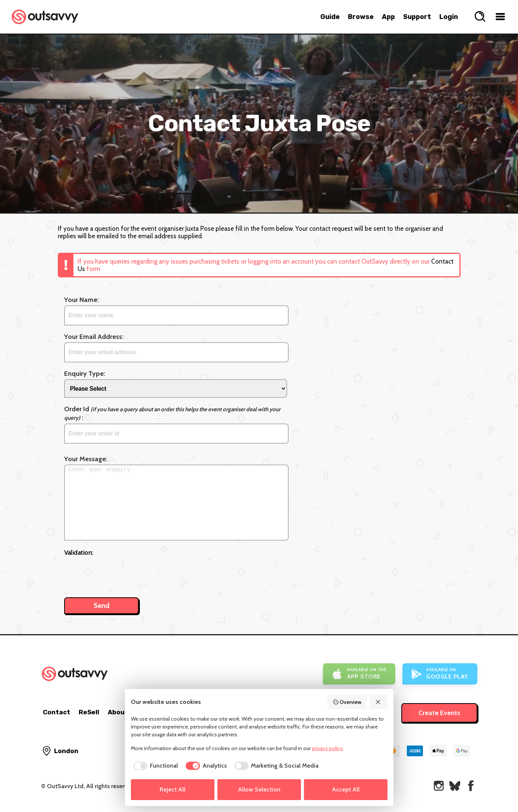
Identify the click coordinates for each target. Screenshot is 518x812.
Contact (56, 712)
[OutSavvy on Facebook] (471, 786)
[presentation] (121, 573)
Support (417, 17)
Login (449, 17)
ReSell (89, 712)
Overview (347, 702)
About (118, 712)
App (388, 17)
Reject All (172, 789)
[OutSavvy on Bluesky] (455, 786)
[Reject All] (379, 702)
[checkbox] (155, 766)
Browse (361, 17)
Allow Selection (259, 789)
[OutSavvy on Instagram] (439, 786)
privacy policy (327, 748)
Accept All (346, 789)
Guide (330, 17)
